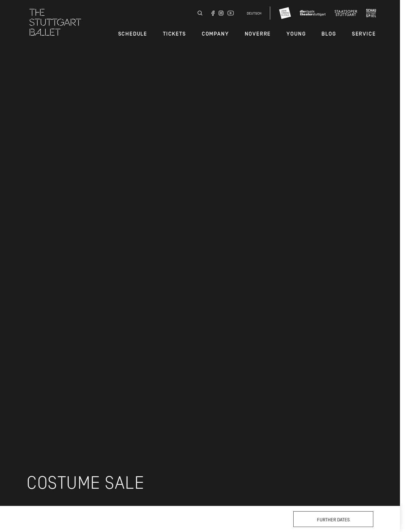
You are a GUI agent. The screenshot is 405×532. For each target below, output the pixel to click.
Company (215, 34)
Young (296, 34)
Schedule (133, 34)
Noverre (258, 34)
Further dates (333, 520)
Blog (329, 34)
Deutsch (254, 13)
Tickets (175, 34)
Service (364, 34)
